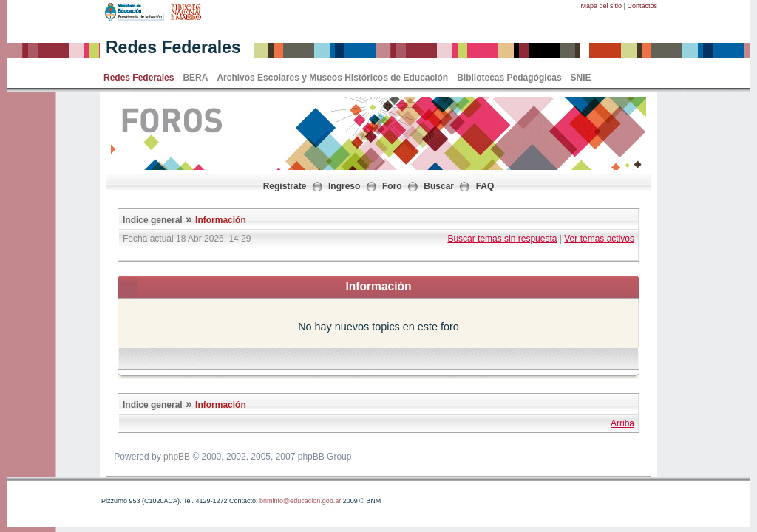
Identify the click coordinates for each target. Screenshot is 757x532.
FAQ (485, 186)
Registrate (285, 186)
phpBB (177, 457)
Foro (392, 186)
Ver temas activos (599, 239)
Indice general (153, 220)
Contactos (642, 6)
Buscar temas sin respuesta (502, 239)
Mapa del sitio (602, 6)
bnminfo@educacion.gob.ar (300, 501)
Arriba (622, 423)
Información (221, 220)
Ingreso (344, 186)
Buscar (439, 186)
